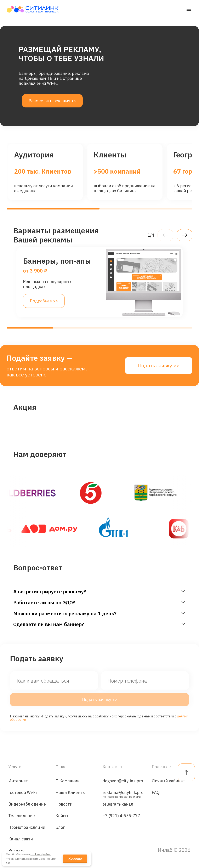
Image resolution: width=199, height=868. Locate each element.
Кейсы (62, 816)
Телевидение (22, 816)
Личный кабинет (168, 781)
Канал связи (21, 839)
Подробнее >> (44, 301)
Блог (60, 827)
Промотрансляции (27, 827)
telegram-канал (118, 804)
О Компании (68, 781)
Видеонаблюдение (27, 804)
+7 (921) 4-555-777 (121, 816)
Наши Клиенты (71, 792)
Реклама (17, 850)
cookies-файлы (41, 854)
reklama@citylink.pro (123, 794)
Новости (64, 804)
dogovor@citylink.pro (123, 781)
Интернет (18, 781)
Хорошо (75, 858)
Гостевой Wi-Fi (22, 792)
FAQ (156, 792)
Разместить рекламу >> (52, 101)
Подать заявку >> (159, 365)
